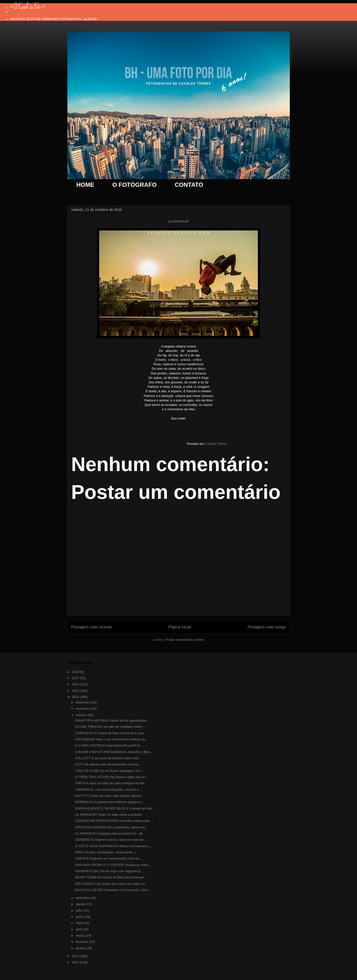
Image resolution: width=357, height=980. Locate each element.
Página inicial (180, 627)
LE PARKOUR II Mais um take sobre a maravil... (109, 815)
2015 (76, 691)
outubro (82, 715)
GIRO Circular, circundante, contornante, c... (107, 852)
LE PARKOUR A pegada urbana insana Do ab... (110, 833)
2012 (76, 962)
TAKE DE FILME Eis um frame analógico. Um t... (110, 771)
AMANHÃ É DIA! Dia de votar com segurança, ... (110, 871)
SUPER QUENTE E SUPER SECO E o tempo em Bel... (115, 808)
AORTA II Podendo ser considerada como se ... (109, 858)
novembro (83, 709)
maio (80, 923)
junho (80, 917)
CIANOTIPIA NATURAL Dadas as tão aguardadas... (112, 720)
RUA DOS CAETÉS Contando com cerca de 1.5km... (113, 890)
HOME (85, 185)
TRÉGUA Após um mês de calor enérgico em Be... (111, 783)
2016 (76, 684)
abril (79, 929)
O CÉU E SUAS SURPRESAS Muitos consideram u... (113, 846)
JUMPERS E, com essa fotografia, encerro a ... (109, 790)
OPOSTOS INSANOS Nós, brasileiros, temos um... (111, 827)
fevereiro (83, 942)
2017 (76, 678)
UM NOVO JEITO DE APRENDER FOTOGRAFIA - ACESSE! (54, 19)
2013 (76, 956)
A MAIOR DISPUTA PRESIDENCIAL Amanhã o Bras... (114, 752)
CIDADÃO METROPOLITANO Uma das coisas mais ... (114, 821)
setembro (83, 898)
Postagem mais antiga (267, 627)
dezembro (83, 702)
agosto (81, 904)
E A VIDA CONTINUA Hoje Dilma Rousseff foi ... (109, 745)
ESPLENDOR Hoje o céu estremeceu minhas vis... (111, 739)
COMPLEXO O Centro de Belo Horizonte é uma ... (111, 733)
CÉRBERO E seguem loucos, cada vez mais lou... (111, 840)
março (81, 936)
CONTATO (189, 185)
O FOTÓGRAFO (134, 185)
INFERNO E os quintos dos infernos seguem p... (110, 802)
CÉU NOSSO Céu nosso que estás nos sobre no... (111, 884)
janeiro (81, 948)
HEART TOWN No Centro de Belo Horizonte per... (111, 877)
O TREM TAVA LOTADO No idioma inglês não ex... (111, 777)
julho (80, 910)
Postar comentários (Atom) (185, 640)
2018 (76, 672)
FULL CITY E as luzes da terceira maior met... (108, 758)
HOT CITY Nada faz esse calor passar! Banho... (109, 796)
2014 (76, 697)
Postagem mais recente (91, 627)
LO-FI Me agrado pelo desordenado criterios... (108, 764)
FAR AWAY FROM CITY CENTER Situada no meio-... (113, 865)
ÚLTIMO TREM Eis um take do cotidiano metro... (110, 727)
